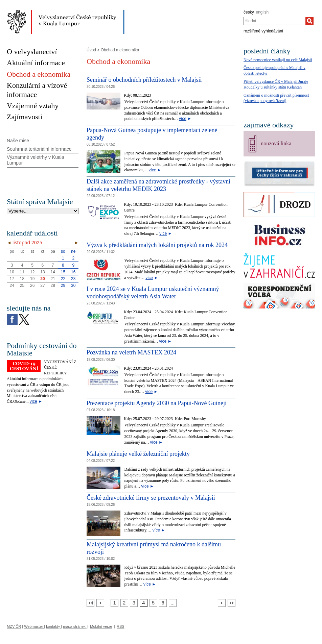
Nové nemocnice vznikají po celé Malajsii (278, 60)
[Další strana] (222, 603)
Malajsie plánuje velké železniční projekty (138, 454)
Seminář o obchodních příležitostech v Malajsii (144, 80)
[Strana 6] (163, 603)
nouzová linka (276, 143)
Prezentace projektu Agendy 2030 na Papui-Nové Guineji (157, 403)
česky (249, 12)
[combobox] (274, 21)
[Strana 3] (134, 603)
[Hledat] (309, 21)
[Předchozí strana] (100, 603)
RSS (121, 626)
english (262, 12)
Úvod (91, 50)
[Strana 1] (114, 603)
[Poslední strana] (232, 603)
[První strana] (90, 603)
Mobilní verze (101, 626)
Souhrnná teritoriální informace (39, 149)
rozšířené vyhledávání (263, 31)
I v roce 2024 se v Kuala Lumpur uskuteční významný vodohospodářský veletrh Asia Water (153, 293)
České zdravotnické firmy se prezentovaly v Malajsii (151, 498)
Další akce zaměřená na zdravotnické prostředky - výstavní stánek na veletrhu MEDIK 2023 (158, 185)
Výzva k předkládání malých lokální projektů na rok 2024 (157, 245)
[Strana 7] (173, 603)
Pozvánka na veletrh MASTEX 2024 (131, 352)
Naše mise (18, 141)
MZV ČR (14, 626)
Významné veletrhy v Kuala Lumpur (36, 160)
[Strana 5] (153, 603)
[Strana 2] (124, 603)
